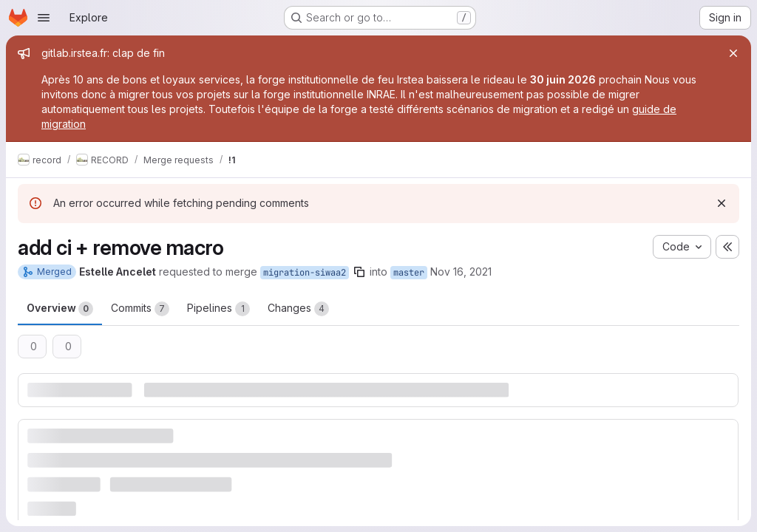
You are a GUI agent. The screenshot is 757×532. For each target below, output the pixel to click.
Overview (60, 309)
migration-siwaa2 (305, 273)
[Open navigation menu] (44, 18)
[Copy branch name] (359, 272)
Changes (298, 309)
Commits (140, 309)
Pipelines (218, 309)
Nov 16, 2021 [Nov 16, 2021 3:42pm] (461, 272)
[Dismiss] (722, 203)
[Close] (733, 53)
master (409, 273)
